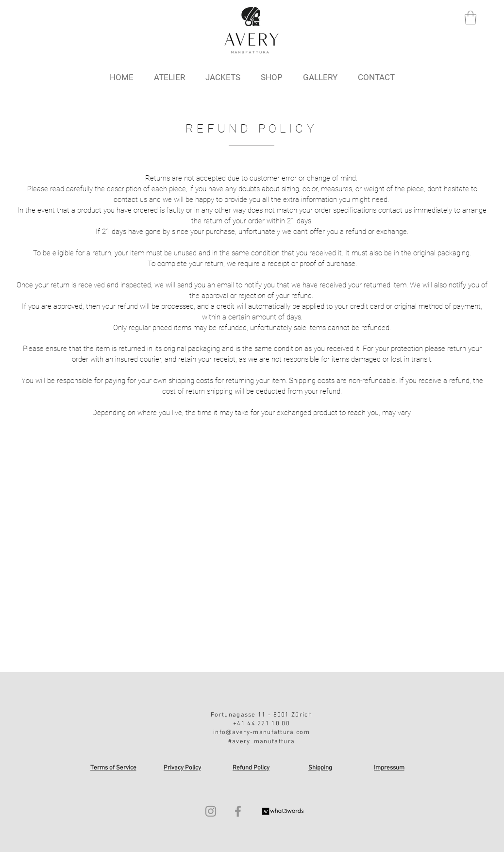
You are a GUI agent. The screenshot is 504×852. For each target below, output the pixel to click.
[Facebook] (238, 811)
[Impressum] (390, 768)
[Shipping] (321, 768)
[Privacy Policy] (183, 768)
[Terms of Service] (114, 768)
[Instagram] (211, 811)
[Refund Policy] (252, 768)
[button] (470, 18)
